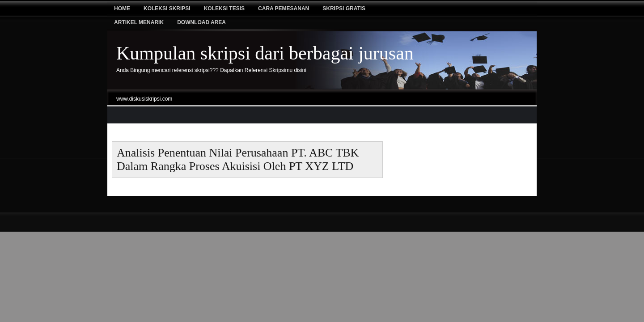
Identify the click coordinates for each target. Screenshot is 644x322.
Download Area (201, 22)
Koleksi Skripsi (167, 8)
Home (122, 8)
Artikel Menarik (139, 22)
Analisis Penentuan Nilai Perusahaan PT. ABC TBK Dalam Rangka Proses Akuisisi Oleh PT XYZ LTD (238, 159)
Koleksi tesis (224, 8)
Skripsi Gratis (344, 8)
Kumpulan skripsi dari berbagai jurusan (265, 53)
